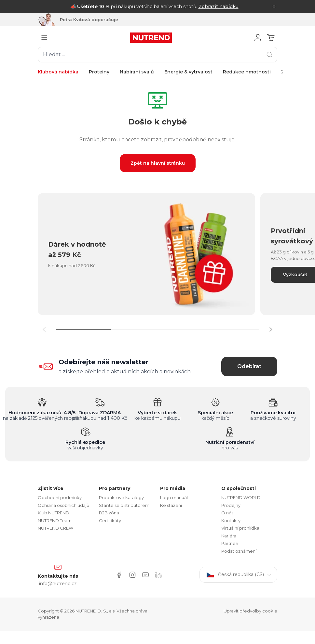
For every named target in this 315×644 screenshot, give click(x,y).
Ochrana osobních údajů (64, 505)
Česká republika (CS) (238, 574)
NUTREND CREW (55, 528)
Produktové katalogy (121, 497)
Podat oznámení (239, 551)
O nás (227, 513)
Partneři (230, 543)
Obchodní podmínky (60, 497)
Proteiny (99, 72)
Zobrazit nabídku (219, 6)
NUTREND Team (55, 521)
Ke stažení (171, 505)
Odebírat (249, 366)
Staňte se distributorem (124, 505)
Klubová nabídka (58, 72)
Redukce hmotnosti (247, 72)
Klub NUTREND (54, 513)
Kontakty (231, 521)
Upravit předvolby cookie (250, 611)
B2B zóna (109, 513)
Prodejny (231, 505)
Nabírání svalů (137, 72)
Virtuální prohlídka (240, 528)
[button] (271, 329)
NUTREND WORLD (241, 497)
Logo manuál (174, 497)
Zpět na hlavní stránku (158, 163)
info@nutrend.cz (58, 584)
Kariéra (229, 536)
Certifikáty (110, 521)
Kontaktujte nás (58, 576)
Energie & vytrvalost (188, 72)
